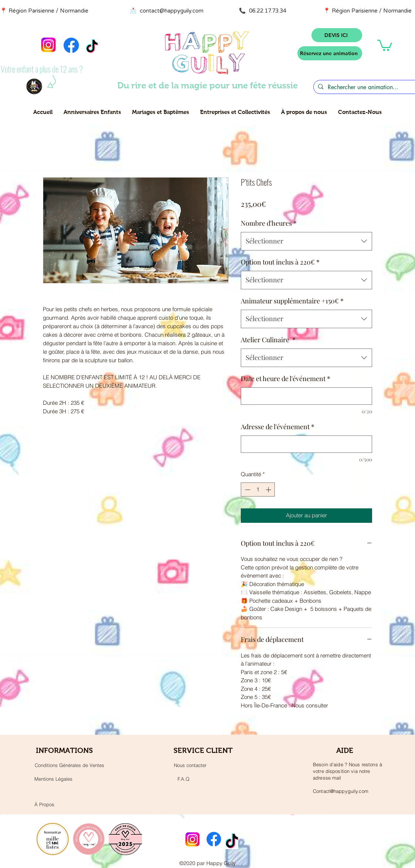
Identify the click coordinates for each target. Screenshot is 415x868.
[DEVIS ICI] (337, 35)
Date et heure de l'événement (286, 379)
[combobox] (306, 241)
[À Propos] (44, 804)
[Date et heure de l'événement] (306, 396)
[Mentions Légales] (53, 779)
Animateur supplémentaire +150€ (292, 301)
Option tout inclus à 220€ (280, 262)
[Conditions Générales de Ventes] (69, 765)
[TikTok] (92, 47)
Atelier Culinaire (268, 340)
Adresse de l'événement (278, 427)
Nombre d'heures (269, 223)
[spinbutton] (258, 490)
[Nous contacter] (190, 765)
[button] (385, 45)
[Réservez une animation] (330, 53)
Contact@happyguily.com (341, 791)
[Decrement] (247, 490)
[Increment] (269, 490)
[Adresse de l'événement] (306, 444)
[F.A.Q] (183, 779)
